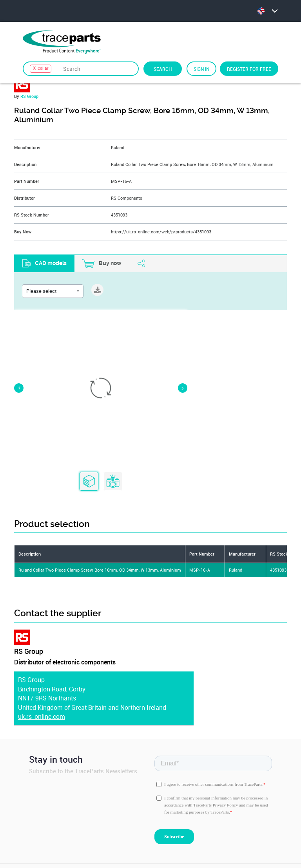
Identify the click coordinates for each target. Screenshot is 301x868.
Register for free (249, 69)
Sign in (201, 69)
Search (163, 69)
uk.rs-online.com (42, 699)
